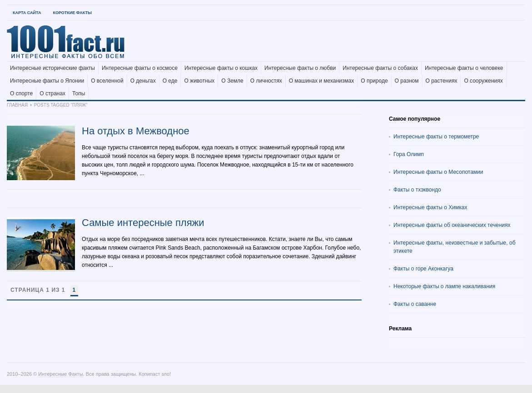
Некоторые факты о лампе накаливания (444, 286)
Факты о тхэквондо (417, 190)
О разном (407, 81)
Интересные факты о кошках (221, 68)
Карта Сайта (27, 13)
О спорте (21, 93)
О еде (170, 81)
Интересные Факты (60, 374)
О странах (52, 93)
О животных (199, 81)
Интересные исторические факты (52, 68)
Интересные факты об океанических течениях (452, 225)
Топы (79, 93)
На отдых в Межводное (136, 131)
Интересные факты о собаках (380, 68)
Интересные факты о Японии (47, 81)
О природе (374, 81)
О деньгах (143, 81)
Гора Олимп (409, 154)
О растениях (442, 81)
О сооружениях (483, 81)
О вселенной (107, 81)
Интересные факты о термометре (436, 137)
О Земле (232, 81)
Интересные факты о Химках (430, 207)
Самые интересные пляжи (143, 223)
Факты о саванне (415, 304)
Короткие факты (72, 13)
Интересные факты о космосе (140, 68)
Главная (17, 105)
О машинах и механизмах (322, 81)
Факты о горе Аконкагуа (423, 269)
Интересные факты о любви (300, 68)
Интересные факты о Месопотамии (438, 172)
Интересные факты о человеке (464, 68)
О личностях (266, 81)
